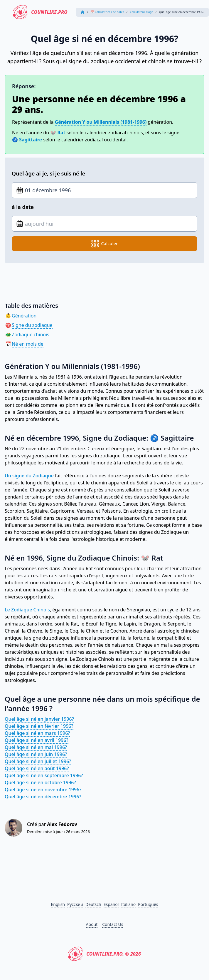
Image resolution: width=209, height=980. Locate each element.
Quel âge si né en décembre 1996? (43, 797)
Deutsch (93, 904)
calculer (105, 244)
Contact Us (113, 924)
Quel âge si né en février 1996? (39, 726)
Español (111, 904)
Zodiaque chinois (31, 335)
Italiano (128, 904)
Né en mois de (28, 344)
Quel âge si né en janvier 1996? (39, 719)
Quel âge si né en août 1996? (37, 768)
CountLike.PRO (40, 12)
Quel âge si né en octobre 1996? (40, 782)
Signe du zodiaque (32, 325)
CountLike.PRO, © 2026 (105, 954)
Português (148, 904)
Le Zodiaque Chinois (27, 610)
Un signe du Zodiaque (29, 476)
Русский (75, 904)
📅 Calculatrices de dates (107, 12)
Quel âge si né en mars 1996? (37, 733)
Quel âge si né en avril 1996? (37, 740)
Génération (24, 316)
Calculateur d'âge (141, 12)
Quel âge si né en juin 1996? (36, 754)
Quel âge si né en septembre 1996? (44, 775)
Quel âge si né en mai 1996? (36, 747)
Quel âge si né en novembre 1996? (43, 790)
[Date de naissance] (105, 190)
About (92, 924)
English (58, 904)
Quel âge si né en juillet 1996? (38, 761)
